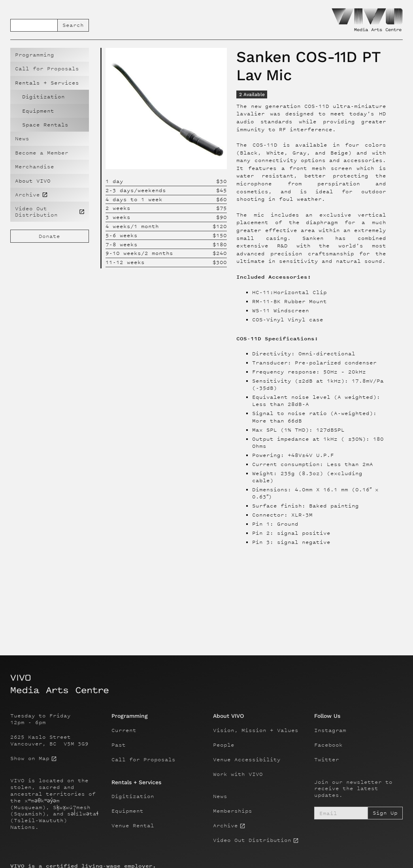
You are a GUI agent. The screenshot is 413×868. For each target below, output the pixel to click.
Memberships (233, 811)
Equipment (38, 111)
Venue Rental (133, 826)
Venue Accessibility (247, 760)
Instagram (330, 730)
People (224, 745)
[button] (50, 83)
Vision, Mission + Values (256, 730)
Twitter (327, 760)
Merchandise (35, 167)
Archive (225, 826)
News (22, 139)
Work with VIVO (238, 774)
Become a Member (42, 153)
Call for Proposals (47, 69)
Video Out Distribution (252, 840)
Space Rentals (45, 125)
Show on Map (30, 759)
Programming (35, 55)
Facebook (328, 745)
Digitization (43, 97)
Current (124, 730)
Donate (49, 236)
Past (119, 745)
